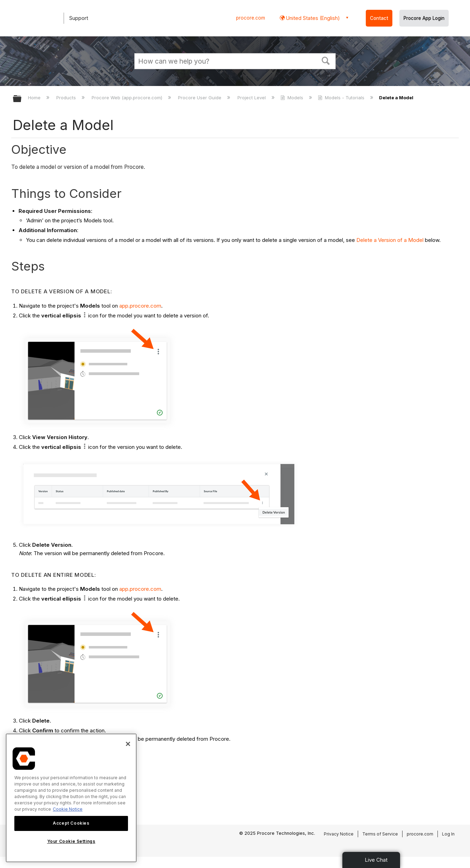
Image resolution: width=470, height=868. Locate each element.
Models (293, 98)
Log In (448, 834)
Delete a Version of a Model (390, 240)
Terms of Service (380, 834)
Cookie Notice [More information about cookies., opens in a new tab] (68, 809)
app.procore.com (140, 306)
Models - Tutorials (342, 98)
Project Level (252, 98)
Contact (379, 18)
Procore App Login (424, 18)
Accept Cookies (71, 823)
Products (67, 98)
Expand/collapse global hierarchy (22, 99)
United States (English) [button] (312, 18)
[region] (71, 798)
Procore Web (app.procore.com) (128, 98)
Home (35, 98)
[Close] (128, 744)
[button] (326, 60)
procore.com (251, 18)
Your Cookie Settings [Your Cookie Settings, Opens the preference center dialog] (71, 841)
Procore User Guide (200, 98)
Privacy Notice (339, 834)
